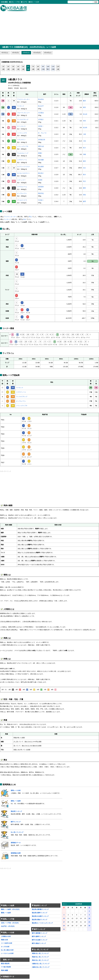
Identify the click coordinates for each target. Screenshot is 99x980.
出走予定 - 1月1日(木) (8, 926)
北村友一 (41, 126)
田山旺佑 (41, 99)
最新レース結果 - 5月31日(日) (10, 909)
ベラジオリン (21, 140)
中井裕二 (41, 200)
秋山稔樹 (41, 166)
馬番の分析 (4, 940)
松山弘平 (41, 106)
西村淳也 (41, 193)
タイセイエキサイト (23, 173)
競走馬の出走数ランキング (40, 916)
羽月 (84, 181)
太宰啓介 (41, 119)
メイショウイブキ (23, 146)
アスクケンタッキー (23, 99)
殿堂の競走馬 (5, 963)
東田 (84, 107)
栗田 (84, 188)
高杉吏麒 (41, 160)
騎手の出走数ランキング (40, 940)
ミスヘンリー (21, 180)
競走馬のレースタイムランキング (42, 923)
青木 (84, 175)
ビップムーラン (22, 193)
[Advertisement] (49, 27)
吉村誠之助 (42, 140)
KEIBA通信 (4, 2)
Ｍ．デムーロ (42, 133)
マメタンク (21, 106)
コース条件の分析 (7, 943)
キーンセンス (21, 126)
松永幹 (85, 128)
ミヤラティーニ (22, 160)
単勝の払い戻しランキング (40, 953)
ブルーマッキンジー (23, 113)
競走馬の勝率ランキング (40, 913)
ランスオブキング (23, 119)
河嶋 (84, 154)
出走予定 (24, 2)
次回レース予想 (14, 2)
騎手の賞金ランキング (39, 943)
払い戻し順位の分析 (7, 950)
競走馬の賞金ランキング (40, 920)
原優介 (40, 153)
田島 (84, 195)
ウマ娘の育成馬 (6, 967)
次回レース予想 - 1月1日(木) (10, 923)
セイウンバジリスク (23, 166)
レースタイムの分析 (7, 953)
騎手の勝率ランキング (39, 936)
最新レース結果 (34, 2)
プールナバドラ (22, 200)
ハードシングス (22, 133)
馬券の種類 (4, 970)
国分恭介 (41, 173)
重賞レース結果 (6, 913)
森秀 (84, 201)
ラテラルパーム (22, 187)
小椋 (84, 141)
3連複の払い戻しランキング (41, 964)
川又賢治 (41, 113)
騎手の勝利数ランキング (40, 933)
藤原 (84, 101)
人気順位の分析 (6, 936)
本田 (84, 121)
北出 (84, 168)
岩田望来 (41, 187)
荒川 (84, 148)
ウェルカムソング (23, 153)
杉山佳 (85, 114)
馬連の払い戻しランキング (40, 957)
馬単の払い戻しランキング (40, 960)
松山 (25, 219)
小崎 (84, 134)
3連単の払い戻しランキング (41, 967)
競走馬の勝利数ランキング (40, 909)
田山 (30, 217)
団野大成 (41, 146)
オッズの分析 (5, 947)
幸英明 (40, 180)
